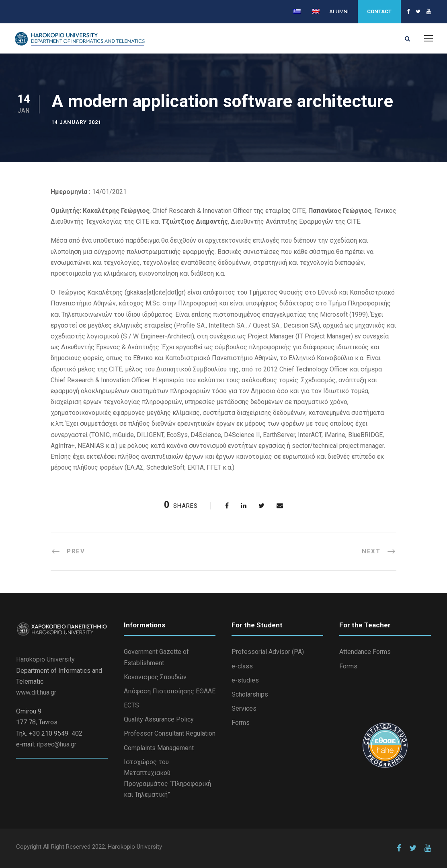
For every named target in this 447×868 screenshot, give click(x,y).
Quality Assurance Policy (159, 719)
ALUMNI (339, 11)
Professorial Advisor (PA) (268, 652)
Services (244, 708)
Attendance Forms (365, 652)
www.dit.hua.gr (36, 692)
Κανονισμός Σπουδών (155, 677)
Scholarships (250, 694)
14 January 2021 (76, 122)
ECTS (131, 705)
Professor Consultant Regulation (170, 733)
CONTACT (379, 11)
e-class (242, 666)
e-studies (245, 680)
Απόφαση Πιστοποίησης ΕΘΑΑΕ (170, 691)
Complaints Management (159, 748)
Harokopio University (45, 659)
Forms (241, 723)
